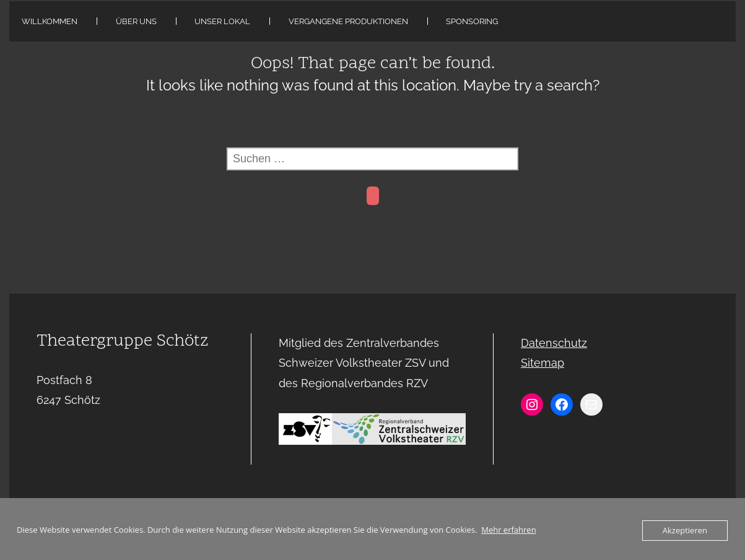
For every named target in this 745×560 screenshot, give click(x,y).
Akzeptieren (685, 530)
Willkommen (50, 21)
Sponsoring (472, 21)
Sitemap (542, 363)
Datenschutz (554, 343)
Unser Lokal (222, 21)
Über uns (136, 21)
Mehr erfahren (508, 530)
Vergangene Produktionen (348, 21)
